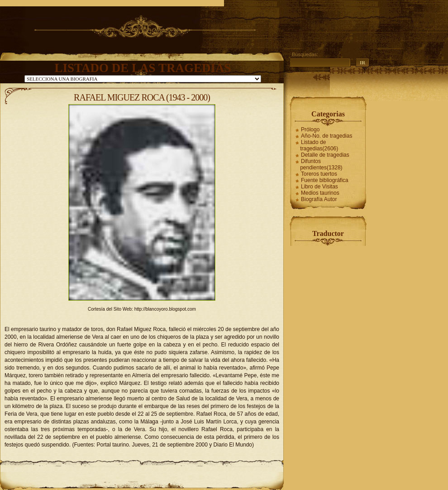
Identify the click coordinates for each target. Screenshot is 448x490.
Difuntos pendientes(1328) (321, 164)
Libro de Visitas (319, 187)
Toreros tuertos (319, 174)
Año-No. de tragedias (326, 136)
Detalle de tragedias (325, 155)
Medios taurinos (320, 193)
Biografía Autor (319, 199)
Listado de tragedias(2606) (319, 145)
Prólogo (310, 130)
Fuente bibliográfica (325, 180)
